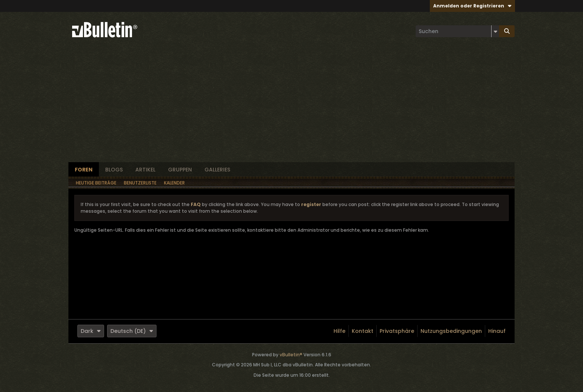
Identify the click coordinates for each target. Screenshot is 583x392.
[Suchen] (457, 31)
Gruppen (180, 170)
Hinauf (497, 331)
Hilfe (339, 331)
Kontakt (363, 331)
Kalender (174, 183)
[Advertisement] (291, 106)
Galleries (217, 170)
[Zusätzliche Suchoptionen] (495, 31)
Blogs (114, 170)
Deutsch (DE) (132, 331)
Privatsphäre (397, 331)
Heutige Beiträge (96, 183)
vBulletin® (291, 355)
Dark (91, 331)
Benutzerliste (140, 183)
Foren (84, 170)
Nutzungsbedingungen (451, 331)
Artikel (145, 170)
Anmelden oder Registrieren (472, 6)
